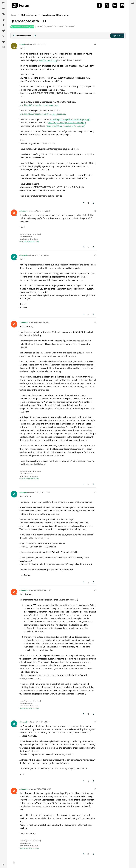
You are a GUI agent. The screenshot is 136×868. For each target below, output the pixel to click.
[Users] (4, 25)
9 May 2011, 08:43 (42, 255)
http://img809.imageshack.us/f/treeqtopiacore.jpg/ (43, 114)
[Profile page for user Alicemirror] (14, 213)
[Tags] (4, 14)
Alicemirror (24, 211)
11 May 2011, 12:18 (43, 590)
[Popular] (4, 20)
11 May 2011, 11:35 (42, 492)
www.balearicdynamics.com (29, 241)
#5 (95, 492)
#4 (95, 322)
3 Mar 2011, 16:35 (40, 44)
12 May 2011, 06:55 (42, 722)
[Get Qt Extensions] (4, 42)
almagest (23, 255)
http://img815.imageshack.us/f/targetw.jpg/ (70, 119)
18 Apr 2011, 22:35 (43, 211)
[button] (4, 865)
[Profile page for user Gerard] (14, 46)
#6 (95, 590)
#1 (95, 44)
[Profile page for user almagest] (14, 257)
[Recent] (4, 9)
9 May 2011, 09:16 (43, 322)
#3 (95, 255)
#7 (95, 722)
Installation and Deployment (22, 27)
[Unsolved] (4, 47)
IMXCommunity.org (48, 60)
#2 (95, 211)
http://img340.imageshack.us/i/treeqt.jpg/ (39, 105)
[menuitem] (132, 3)
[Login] (132, 3)
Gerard (22, 44)
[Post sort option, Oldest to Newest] (22, 36)
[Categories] (4, 3)
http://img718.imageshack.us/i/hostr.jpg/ (67, 123)
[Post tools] (94, 203)
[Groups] (4, 31)
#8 (95, 789)
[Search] (4, 36)
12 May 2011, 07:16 (43, 789)
